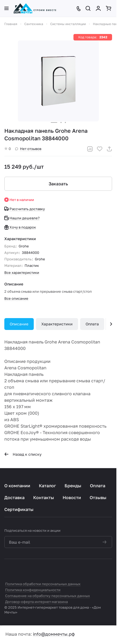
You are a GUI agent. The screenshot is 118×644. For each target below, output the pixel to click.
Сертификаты (19, 509)
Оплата (92, 324)
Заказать (58, 184)
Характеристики (57, 324)
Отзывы (98, 498)
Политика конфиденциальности (33, 590)
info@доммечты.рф (54, 634)
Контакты (44, 498)
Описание (19, 324)
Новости (72, 498)
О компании (17, 486)
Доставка (14, 498)
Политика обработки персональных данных (43, 584)
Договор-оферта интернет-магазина (36, 602)
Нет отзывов (28, 149)
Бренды (73, 486)
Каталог (47, 486)
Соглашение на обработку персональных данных (48, 596)
